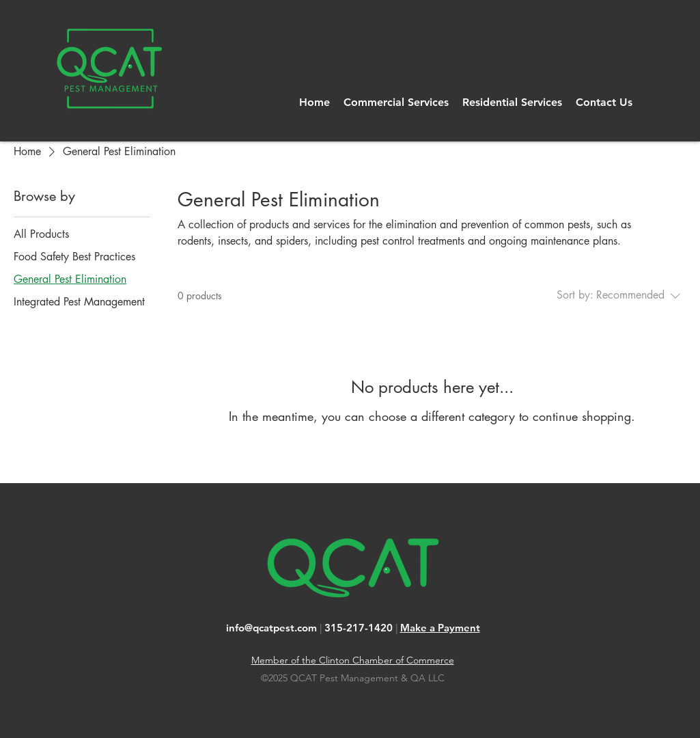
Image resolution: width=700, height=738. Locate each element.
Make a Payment (440, 628)
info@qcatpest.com (271, 628)
